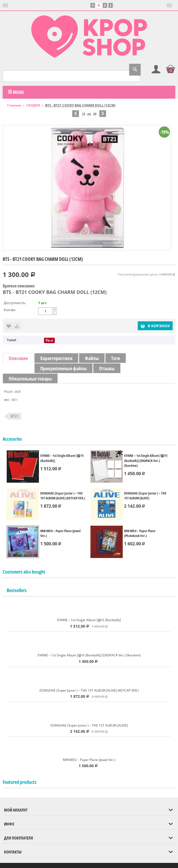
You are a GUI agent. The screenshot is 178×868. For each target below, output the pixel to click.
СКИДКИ (33, 105)
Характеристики (56, 358)
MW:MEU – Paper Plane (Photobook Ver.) (140, 533)
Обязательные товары (30, 378)
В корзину (155, 325)
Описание (18, 358)
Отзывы (107, 368)
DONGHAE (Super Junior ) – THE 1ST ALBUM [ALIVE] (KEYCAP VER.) (63, 495)
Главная (14, 105)
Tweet (12, 339)
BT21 (15, 416)
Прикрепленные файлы (63, 368)
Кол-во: (10, 309)
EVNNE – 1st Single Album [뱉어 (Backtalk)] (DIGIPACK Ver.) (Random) (146, 460)
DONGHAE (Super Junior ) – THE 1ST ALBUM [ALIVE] (145, 495)
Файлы (92, 358)
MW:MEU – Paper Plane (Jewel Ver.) (60, 533)
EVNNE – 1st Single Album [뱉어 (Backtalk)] (62, 458)
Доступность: (15, 302)
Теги (116, 358)
